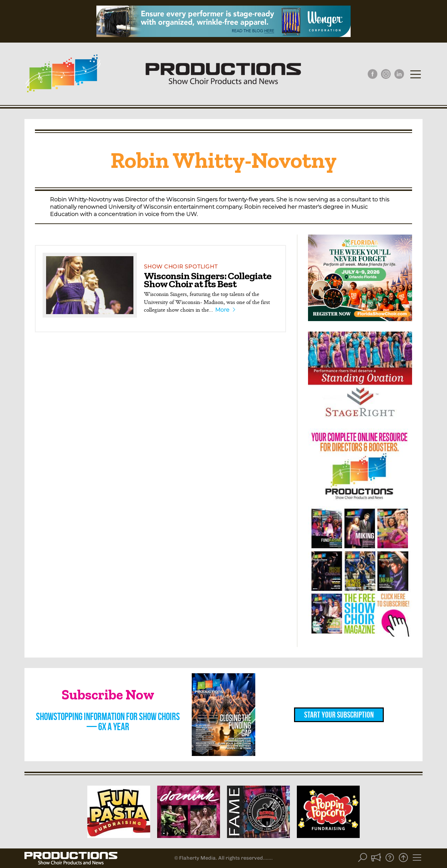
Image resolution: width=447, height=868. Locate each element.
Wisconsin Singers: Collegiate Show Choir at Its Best (208, 280)
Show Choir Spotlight (181, 266)
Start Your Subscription (339, 715)
